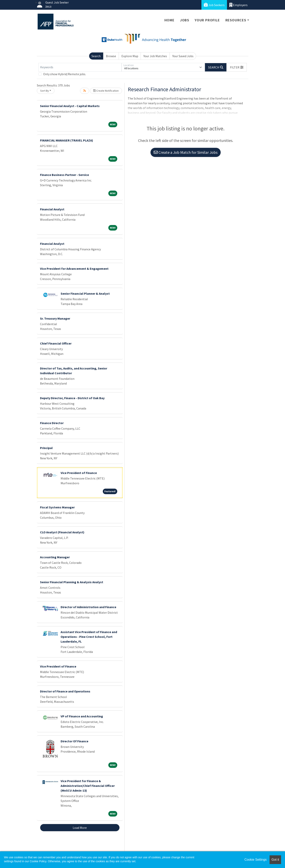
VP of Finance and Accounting (82, 716)
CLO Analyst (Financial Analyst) (62, 532)
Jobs (185, 20)
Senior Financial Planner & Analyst (85, 293)
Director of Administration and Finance (88, 607)
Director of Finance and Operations (65, 691)
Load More (80, 828)
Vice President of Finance (79, 473)
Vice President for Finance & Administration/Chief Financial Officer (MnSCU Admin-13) (88, 786)
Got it (275, 860)
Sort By (45, 91)
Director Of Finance (74, 741)
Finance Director (52, 423)
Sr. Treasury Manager (55, 318)
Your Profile (207, 20)
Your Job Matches (155, 56)
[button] (237, 67)
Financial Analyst (52, 209)
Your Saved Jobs (183, 56)
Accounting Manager (55, 557)
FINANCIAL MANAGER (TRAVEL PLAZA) (67, 140)
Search (96, 56)
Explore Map (130, 56)
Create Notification (106, 91)
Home (169, 20)
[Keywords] (80, 67)
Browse (111, 56)
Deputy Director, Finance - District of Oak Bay (72, 398)
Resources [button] (236, 20)
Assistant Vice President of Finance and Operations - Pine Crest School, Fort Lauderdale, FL (89, 637)
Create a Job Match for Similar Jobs (186, 152)
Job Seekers (214, 5)
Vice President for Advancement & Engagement (74, 269)
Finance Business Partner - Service (64, 175)
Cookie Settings (255, 860)
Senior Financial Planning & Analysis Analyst (72, 582)
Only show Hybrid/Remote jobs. (65, 74)
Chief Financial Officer (56, 343)
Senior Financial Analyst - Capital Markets (70, 106)
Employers (238, 5)
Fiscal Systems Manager (57, 507)
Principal (46, 448)
